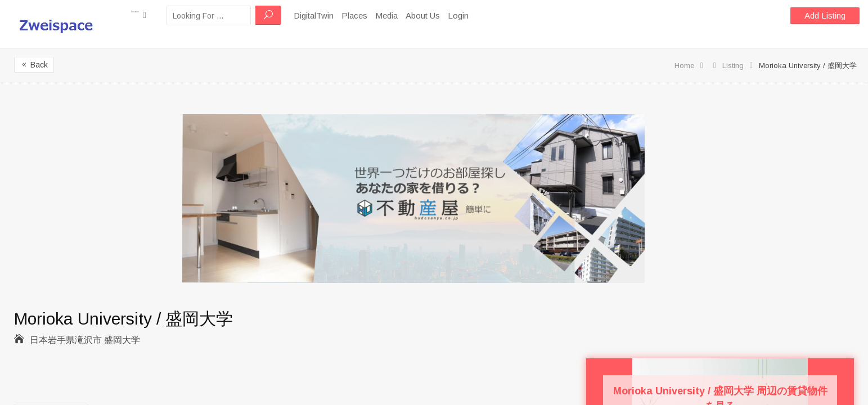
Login (485, 15)
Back (34, 65)
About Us (449, 15)
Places (381, 15)
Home (684, 66)
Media (413, 15)
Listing (733, 66)
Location (152, 15)
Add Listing (825, 15)
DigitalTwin (340, 15)
